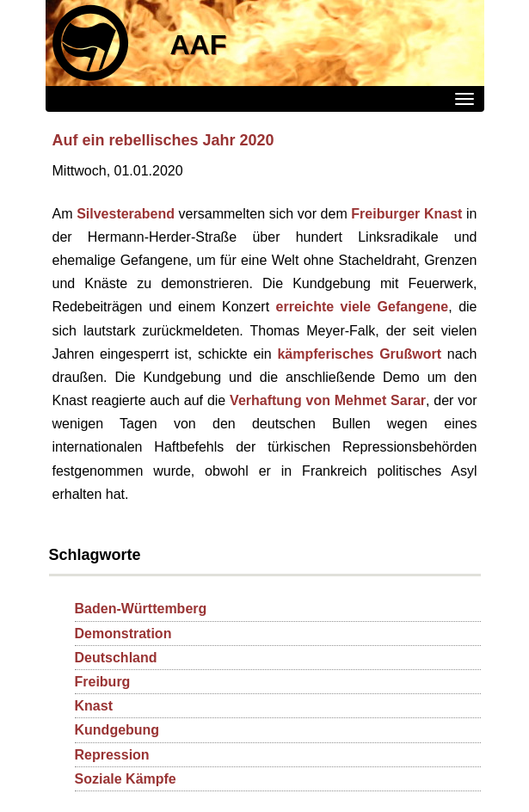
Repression (112, 755)
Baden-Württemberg (141, 609)
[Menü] (464, 99)
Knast (94, 706)
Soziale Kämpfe (126, 779)
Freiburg (103, 682)
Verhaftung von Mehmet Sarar (328, 400)
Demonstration (123, 634)
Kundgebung (117, 730)
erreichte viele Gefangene (363, 307)
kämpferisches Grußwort (359, 354)
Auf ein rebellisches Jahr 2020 (163, 140)
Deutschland (116, 658)
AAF (199, 45)
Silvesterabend (126, 214)
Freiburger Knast (406, 214)
